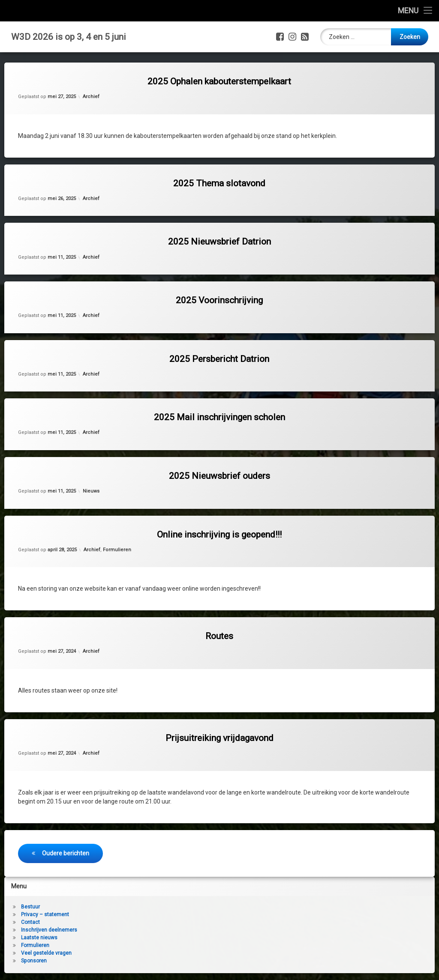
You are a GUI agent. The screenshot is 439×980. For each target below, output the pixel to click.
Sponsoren (34, 961)
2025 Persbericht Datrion (219, 359)
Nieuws (91, 491)
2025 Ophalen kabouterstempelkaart (219, 81)
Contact (30, 922)
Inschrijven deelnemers (49, 930)
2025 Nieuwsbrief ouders (219, 476)
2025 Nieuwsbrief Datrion (219, 242)
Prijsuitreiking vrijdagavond (219, 738)
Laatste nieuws (39, 938)
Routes (219, 636)
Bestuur (30, 907)
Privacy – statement (45, 914)
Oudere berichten (66, 853)
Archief (91, 97)
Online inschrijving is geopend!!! (219, 535)
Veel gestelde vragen (46, 953)
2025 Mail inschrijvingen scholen (219, 417)
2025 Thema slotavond (219, 183)
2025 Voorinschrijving (219, 300)
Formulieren (117, 550)
